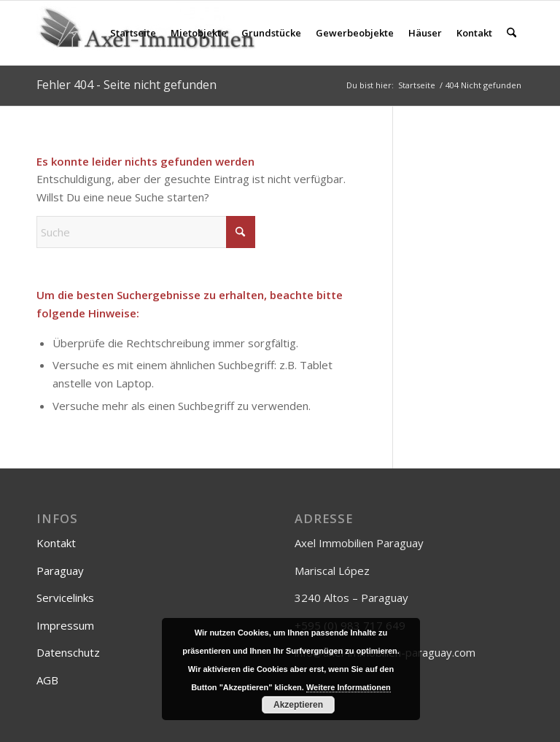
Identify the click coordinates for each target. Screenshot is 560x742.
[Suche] (512, 33)
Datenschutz (68, 652)
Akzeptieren (298, 705)
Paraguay (60, 571)
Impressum (65, 625)
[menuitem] (133, 33)
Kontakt (56, 543)
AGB (47, 680)
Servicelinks (65, 598)
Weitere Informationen (349, 687)
